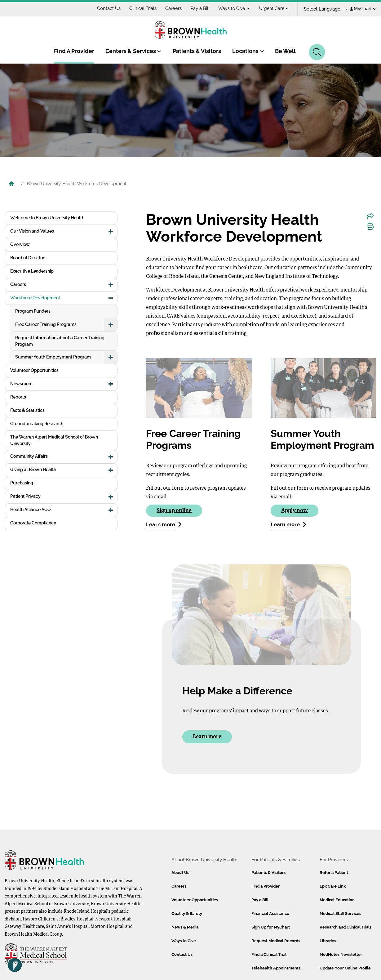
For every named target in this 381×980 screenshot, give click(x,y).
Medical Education (337, 900)
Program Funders (33, 311)
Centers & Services (133, 51)
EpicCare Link (333, 886)
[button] (111, 231)
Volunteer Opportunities (34, 370)
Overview (20, 244)
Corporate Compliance (33, 523)
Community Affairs (29, 456)
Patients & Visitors (197, 51)
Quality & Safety (187, 913)
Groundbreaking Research (37, 424)
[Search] (317, 52)
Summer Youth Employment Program (53, 357)
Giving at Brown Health (33, 470)
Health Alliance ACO (31, 510)
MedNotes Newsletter (341, 954)
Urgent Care (274, 8)
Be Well (285, 51)
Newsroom (21, 384)
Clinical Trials (143, 8)
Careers (173, 8)
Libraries (328, 941)
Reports (18, 397)
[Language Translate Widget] (323, 9)
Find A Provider (74, 51)
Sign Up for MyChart (271, 927)
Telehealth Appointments (276, 968)
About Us (180, 873)
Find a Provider (266, 886)
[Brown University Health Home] (11, 184)
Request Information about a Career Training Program (60, 341)
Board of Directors (28, 258)
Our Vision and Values (32, 231)
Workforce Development (35, 298)
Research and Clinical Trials (346, 927)
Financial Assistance (270, 913)
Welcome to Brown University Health (47, 218)
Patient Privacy (25, 496)
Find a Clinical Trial (269, 954)
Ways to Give (234, 8)
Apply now (295, 511)
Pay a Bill (200, 8)
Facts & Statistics (27, 410)
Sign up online (174, 511)
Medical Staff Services (340, 913)
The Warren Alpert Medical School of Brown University (54, 440)
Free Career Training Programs (46, 324)
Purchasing (22, 483)
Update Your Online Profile (345, 968)
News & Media (185, 927)
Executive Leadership (32, 271)
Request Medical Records (276, 941)
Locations (248, 51)
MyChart (363, 9)
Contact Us (109, 8)
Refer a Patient (334, 873)
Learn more (164, 524)
